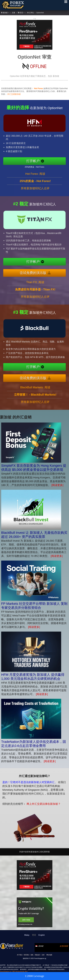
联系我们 (27, 955)
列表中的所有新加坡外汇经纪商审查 (35, 852)
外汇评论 (30, 13)
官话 (21, 13)
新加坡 (5, 13)
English (42, 935)
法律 (43, 955)
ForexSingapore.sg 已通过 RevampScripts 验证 (14, 972)
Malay (27, 935)
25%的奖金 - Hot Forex (37, 166)
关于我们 (20, 955)
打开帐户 (36, 161)
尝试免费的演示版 (36, 272)
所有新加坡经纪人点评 (35, 191)
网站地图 (49, 955)
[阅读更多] (57, 485)
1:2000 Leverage (35, 976)
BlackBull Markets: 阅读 (35, 390)
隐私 (32, 955)
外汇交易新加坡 (14, 94)
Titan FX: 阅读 (35, 285)
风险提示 (38, 955)
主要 (13, 13)
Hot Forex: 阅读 (35, 177)
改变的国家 (64, 946)
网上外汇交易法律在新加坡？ (40, 803)
